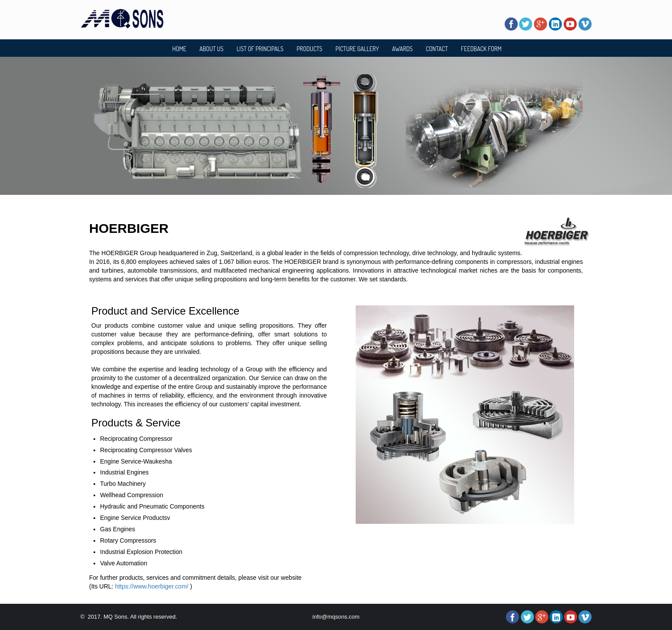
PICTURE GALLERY (357, 49)
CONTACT (437, 49)
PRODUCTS (310, 49)
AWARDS (402, 49)
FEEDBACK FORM (481, 49)
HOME (179, 49)
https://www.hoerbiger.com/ (152, 586)
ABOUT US (211, 49)
